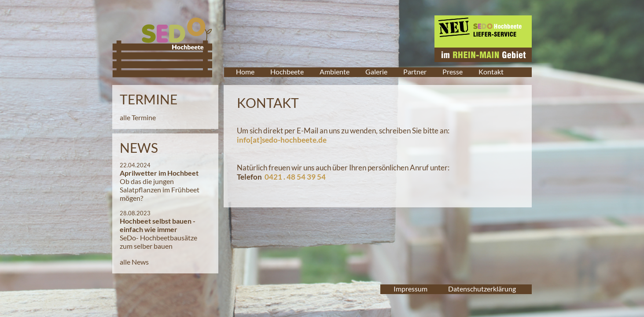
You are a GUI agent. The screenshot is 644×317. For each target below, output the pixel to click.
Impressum (410, 289)
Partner (415, 72)
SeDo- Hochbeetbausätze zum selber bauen (158, 242)
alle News (134, 262)
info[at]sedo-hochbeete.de (282, 140)
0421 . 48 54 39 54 (295, 177)
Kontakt (491, 72)
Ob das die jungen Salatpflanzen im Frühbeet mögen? (160, 190)
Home (245, 72)
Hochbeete (287, 72)
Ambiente (335, 72)
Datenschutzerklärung (482, 289)
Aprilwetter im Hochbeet (159, 173)
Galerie (376, 72)
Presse (453, 72)
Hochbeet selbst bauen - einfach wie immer (158, 225)
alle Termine (138, 117)
